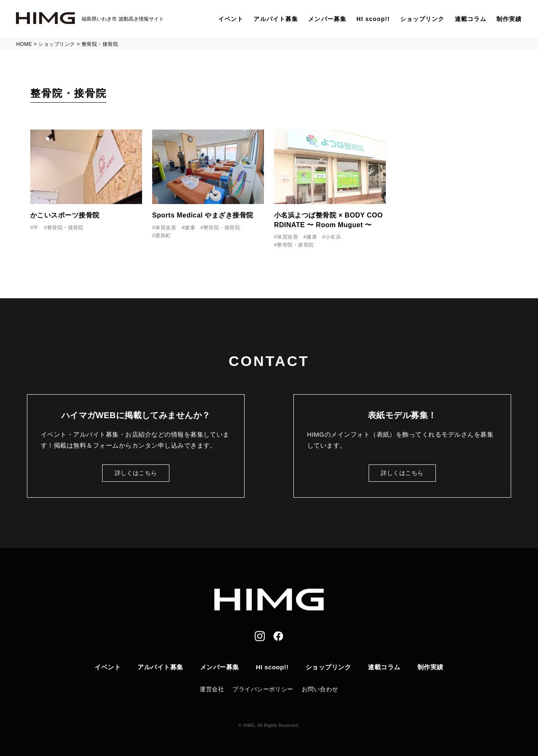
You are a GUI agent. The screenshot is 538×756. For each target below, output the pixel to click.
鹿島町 (163, 236)
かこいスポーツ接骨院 (65, 215)
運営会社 (212, 689)
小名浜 (333, 237)
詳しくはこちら (136, 473)
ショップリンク (422, 19)
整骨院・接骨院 (65, 228)
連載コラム (471, 19)
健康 (190, 228)
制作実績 (509, 19)
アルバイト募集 (276, 19)
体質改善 (166, 228)
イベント (231, 19)
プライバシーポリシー (263, 689)
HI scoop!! (373, 19)
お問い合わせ (320, 689)
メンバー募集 (327, 19)
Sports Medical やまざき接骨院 (203, 215)
